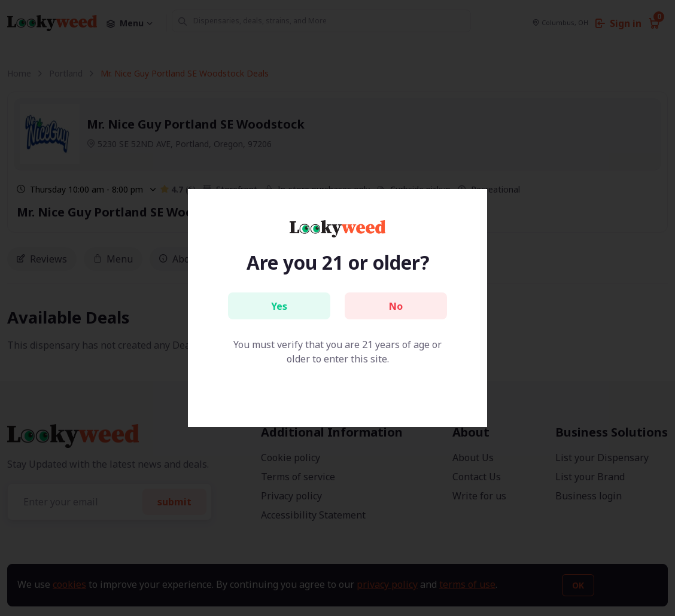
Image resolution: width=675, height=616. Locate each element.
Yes (279, 306)
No (396, 306)
